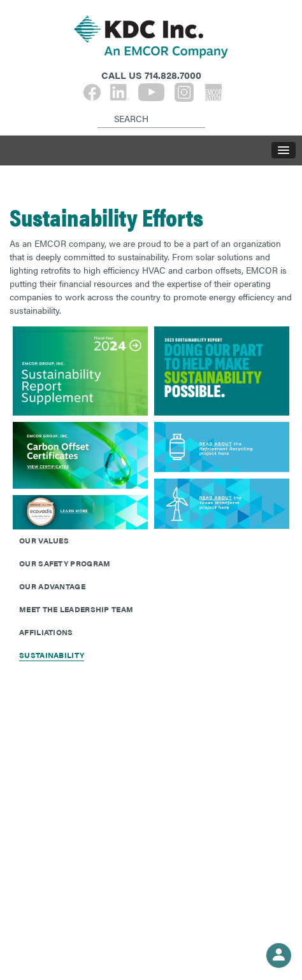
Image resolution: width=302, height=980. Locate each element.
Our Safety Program (65, 563)
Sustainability (52, 655)
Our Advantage (52, 586)
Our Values (44, 540)
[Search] (100, 108)
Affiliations (46, 632)
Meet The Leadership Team (76, 609)
